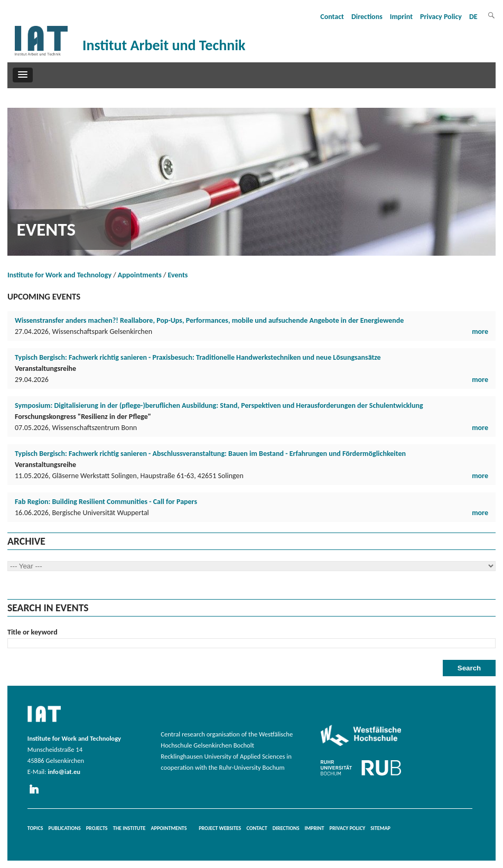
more (480, 332)
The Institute (129, 828)
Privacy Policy (441, 17)
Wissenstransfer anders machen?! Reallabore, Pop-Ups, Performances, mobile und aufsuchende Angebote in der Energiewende (209, 320)
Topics (35, 828)
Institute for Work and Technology (59, 275)
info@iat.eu (64, 772)
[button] (23, 75)
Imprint (401, 17)
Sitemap (380, 828)
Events (178, 275)
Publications (65, 828)
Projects (97, 828)
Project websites (220, 828)
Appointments (140, 275)
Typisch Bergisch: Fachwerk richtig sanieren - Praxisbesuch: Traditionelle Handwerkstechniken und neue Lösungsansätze (198, 357)
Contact (332, 17)
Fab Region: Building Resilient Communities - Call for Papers (106, 502)
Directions (367, 17)
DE (473, 17)
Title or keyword (32, 632)
